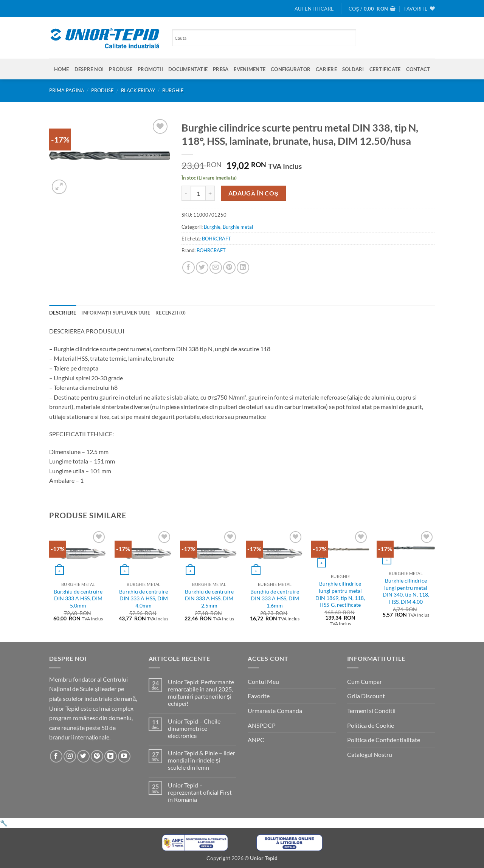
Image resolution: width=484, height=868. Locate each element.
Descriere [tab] (63, 313)
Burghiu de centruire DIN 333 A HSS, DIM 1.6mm (275, 598)
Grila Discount (366, 696)
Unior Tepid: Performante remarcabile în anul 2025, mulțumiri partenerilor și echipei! (201, 693)
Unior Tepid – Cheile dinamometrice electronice (194, 728)
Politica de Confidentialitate (384, 740)
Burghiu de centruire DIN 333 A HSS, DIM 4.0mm (143, 598)
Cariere (326, 69)
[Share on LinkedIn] (243, 267)
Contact (418, 69)
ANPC (256, 740)
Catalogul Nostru (370, 754)
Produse (121, 69)
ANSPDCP (262, 725)
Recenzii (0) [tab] (171, 313)
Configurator (291, 69)
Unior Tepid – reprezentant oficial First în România (200, 792)
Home (62, 69)
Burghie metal (238, 227)
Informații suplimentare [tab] (116, 313)
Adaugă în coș (254, 193)
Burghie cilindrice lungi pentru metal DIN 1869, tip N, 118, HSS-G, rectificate (340, 594)
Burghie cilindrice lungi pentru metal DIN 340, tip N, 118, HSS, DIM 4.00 (406, 591)
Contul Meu (263, 681)
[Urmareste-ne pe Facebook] (56, 756)
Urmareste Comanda (275, 711)
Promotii (150, 69)
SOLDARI (353, 69)
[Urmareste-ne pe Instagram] (70, 756)
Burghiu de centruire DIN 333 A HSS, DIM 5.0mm (78, 598)
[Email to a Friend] (216, 267)
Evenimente (250, 69)
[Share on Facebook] (188, 267)
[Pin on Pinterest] (229, 267)
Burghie (173, 90)
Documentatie (188, 69)
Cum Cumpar (365, 681)
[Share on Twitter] (202, 267)
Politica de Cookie (371, 725)
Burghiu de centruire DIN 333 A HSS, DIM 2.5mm (209, 598)
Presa (221, 69)
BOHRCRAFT (216, 239)
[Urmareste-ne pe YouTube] (124, 756)
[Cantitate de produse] (198, 193)
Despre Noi (89, 69)
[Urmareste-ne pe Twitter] (83, 756)
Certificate (385, 69)
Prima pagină (67, 90)
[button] (314, 9)
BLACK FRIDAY (138, 90)
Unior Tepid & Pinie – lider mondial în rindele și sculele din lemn (202, 760)
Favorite (259, 696)
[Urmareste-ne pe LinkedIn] (111, 756)
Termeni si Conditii (371, 711)
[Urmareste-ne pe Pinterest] (97, 756)
